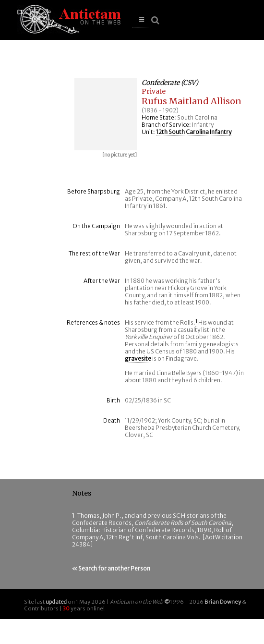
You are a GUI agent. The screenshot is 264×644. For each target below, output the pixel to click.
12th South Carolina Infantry (194, 132)
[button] (142, 20)
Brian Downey (223, 602)
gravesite (138, 358)
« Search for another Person (111, 568)
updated (56, 602)
